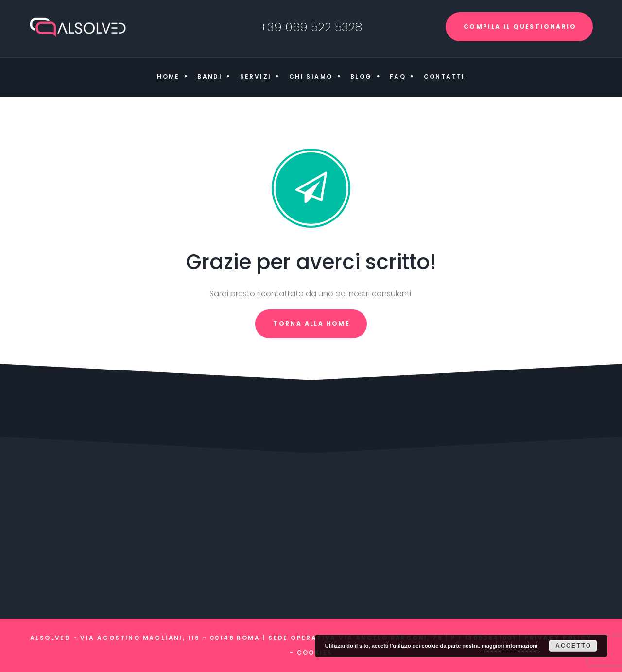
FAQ (398, 76)
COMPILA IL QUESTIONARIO (520, 26)
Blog (361, 76)
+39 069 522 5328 (311, 27)
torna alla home (311, 324)
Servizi (256, 76)
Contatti (444, 76)
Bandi (210, 76)
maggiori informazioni (510, 646)
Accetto (574, 646)
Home (168, 76)
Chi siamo (311, 76)
